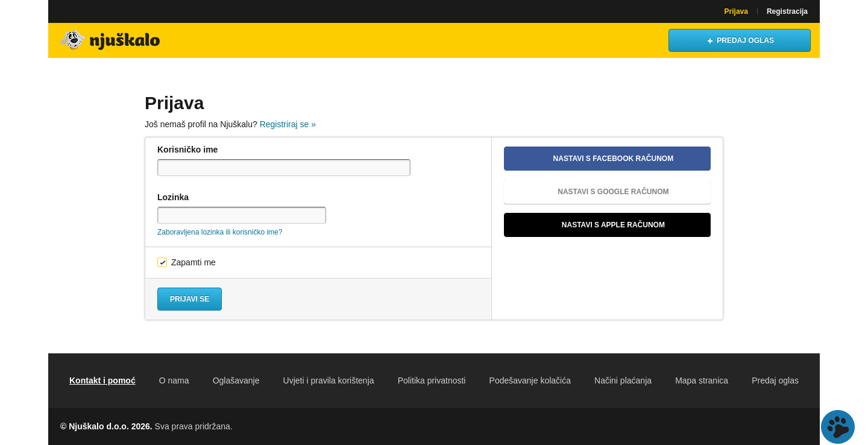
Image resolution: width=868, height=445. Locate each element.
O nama (174, 380)
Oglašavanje (236, 380)
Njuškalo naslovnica (112, 40)
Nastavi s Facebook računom (593, 159)
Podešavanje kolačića (530, 380)
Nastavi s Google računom (591, 192)
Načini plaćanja (623, 380)
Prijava (736, 11)
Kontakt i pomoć (102, 380)
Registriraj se (288, 124)
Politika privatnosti (432, 380)
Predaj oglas (775, 380)
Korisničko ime (187, 150)
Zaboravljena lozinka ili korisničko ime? (220, 232)
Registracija (787, 11)
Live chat (838, 427)
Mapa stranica (702, 380)
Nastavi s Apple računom (589, 225)
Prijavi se (190, 299)
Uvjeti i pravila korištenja (329, 380)
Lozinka (173, 197)
